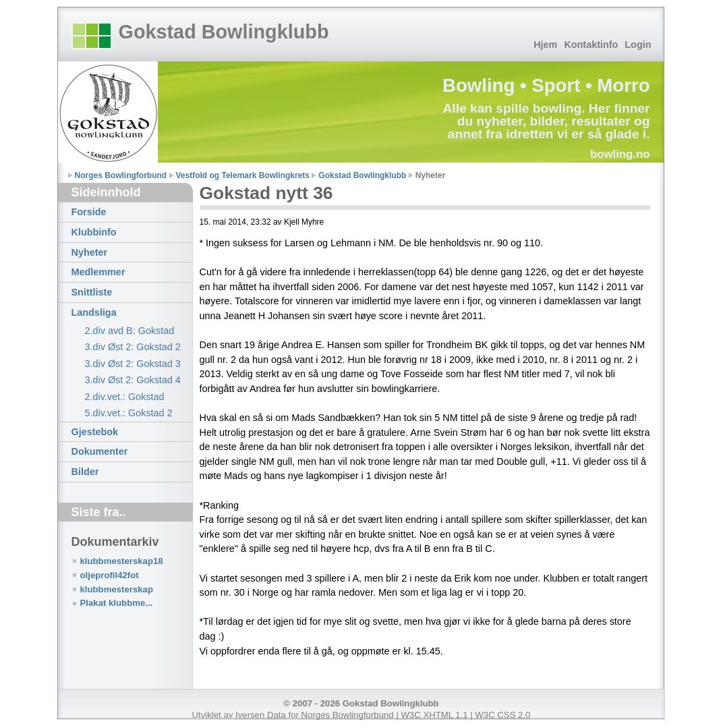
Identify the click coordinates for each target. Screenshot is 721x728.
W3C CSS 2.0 (502, 715)
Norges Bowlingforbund (121, 175)
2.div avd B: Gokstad (130, 331)
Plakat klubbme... (117, 603)
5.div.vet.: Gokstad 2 (129, 413)
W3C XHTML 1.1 (434, 715)
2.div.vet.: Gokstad (125, 397)
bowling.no (620, 154)
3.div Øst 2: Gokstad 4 (133, 380)
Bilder (85, 472)
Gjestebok (95, 432)
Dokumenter (100, 451)
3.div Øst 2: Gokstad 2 (133, 347)
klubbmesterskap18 (122, 561)
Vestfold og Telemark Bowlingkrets (243, 175)
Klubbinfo (94, 232)
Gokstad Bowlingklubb (224, 32)
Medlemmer (98, 272)
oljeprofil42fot (110, 575)
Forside (89, 212)
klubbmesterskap (117, 589)
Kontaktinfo (591, 45)
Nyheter (90, 252)
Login (638, 45)
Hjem (545, 45)
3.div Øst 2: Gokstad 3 (133, 364)
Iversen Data (261, 715)
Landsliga (94, 312)
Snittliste (92, 292)
